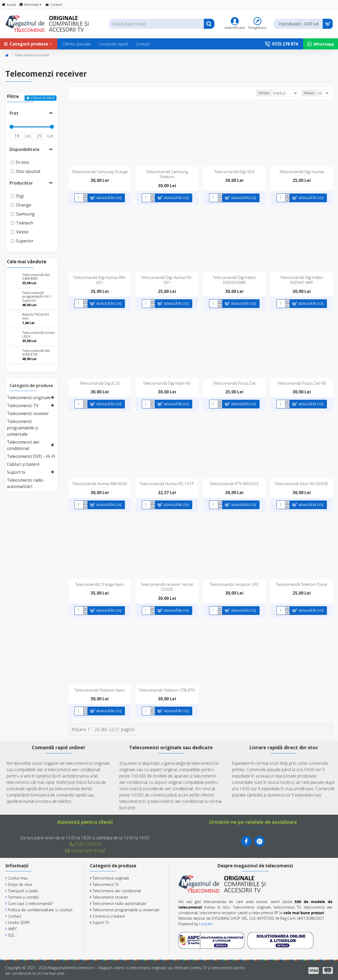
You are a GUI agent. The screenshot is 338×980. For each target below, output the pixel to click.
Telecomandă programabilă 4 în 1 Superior (37, 296)
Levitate (206, 924)
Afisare (311, 93)
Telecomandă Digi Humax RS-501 (167, 280)
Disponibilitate (25, 149)
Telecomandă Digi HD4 (234, 172)
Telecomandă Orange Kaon (100, 584)
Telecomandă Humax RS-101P (167, 484)
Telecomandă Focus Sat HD (302, 383)
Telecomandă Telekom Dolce (302, 584)
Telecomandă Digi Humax (302, 172)
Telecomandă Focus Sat (234, 383)
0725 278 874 (85, 844)
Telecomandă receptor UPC (234, 584)
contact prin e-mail (85, 850)
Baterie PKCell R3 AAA (36, 316)
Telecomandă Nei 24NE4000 (36, 277)
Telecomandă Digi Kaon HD (167, 383)
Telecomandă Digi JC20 (100, 383)
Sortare (257, 93)
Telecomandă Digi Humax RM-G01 (100, 280)
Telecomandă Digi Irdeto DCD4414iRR (302, 280)
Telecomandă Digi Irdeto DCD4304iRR (234, 280)
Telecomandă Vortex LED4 (39, 335)
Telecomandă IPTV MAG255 (234, 484)
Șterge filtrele (43, 98)
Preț (14, 113)
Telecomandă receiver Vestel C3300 (167, 587)
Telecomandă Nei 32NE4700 (36, 353)
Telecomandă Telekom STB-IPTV (167, 690)
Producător (21, 183)
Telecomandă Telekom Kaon (100, 690)
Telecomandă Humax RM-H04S (100, 484)
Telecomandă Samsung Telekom (167, 174)
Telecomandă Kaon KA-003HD (302, 484)
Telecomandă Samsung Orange (100, 172)
